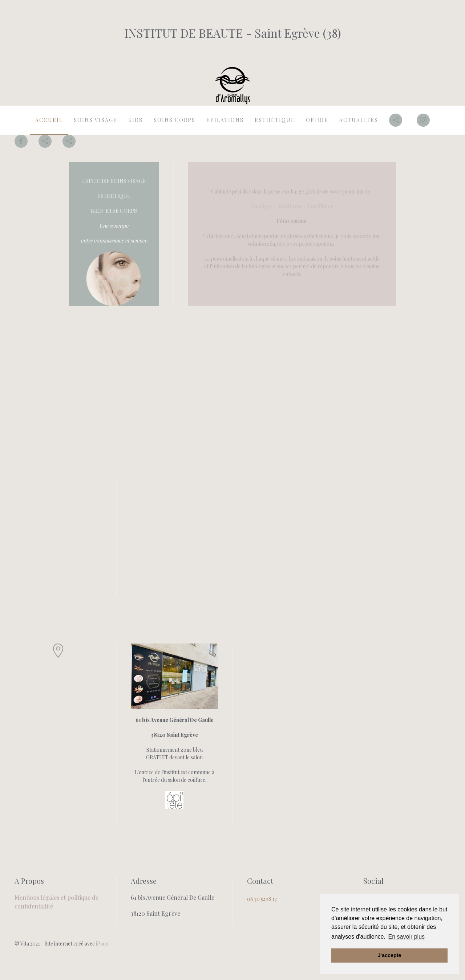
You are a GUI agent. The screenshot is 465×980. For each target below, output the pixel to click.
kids (136, 120)
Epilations (225, 120)
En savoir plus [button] (407, 937)
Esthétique (275, 120)
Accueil (49, 120)
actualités (359, 120)
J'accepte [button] (389, 955)
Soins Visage (96, 120)
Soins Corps (175, 120)
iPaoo (102, 944)
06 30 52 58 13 (262, 899)
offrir (317, 120)
